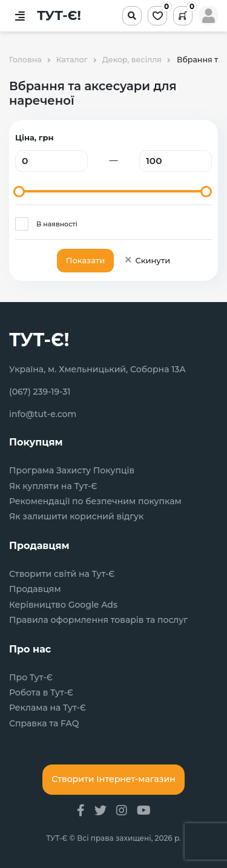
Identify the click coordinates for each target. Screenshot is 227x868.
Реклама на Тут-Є (48, 708)
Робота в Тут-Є (41, 693)
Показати (85, 260)
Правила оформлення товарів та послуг (98, 620)
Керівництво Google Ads (63, 605)
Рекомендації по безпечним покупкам (95, 501)
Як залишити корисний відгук (76, 517)
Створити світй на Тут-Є (62, 574)
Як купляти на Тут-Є (53, 486)
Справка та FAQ (44, 724)
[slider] (19, 192)
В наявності (57, 224)
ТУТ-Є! (59, 16)
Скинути (147, 260)
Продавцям (35, 589)
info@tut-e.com (43, 414)
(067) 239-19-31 (40, 392)
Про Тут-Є (31, 678)
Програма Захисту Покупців (72, 471)
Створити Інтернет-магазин (113, 779)
